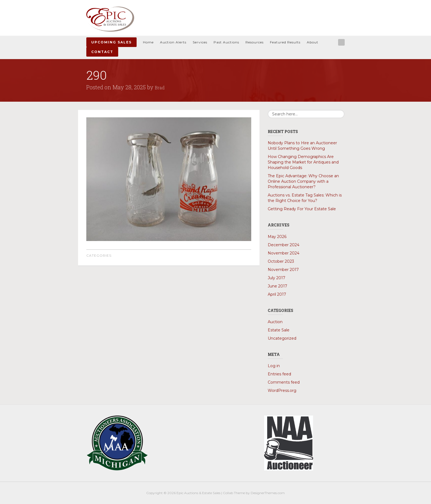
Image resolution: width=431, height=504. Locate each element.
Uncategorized (282, 338)
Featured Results (285, 42)
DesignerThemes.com (268, 493)
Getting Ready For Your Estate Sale (302, 209)
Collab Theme (234, 493)
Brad (161, 87)
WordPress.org (282, 391)
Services (200, 42)
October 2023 (281, 261)
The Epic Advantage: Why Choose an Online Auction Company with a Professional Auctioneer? (303, 181)
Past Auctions (226, 42)
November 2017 (283, 270)
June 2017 (277, 286)
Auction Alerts (173, 42)
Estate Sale (279, 330)
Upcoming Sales (111, 42)
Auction (275, 322)
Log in (274, 366)
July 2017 (277, 278)
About (313, 42)
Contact (102, 52)
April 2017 (277, 294)
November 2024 (284, 253)
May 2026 (277, 237)
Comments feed (284, 382)
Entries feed (279, 374)
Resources (255, 42)
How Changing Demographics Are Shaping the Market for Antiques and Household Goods (303, 162)
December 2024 (284, 245)
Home (148, 42)
